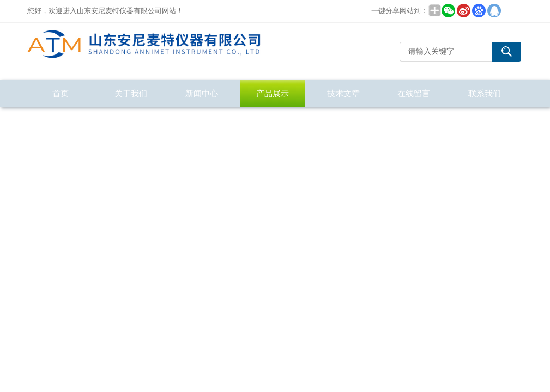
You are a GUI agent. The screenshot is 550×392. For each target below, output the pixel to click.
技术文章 (343, 93)
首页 (61, 93)
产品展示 (273, 93)
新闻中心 (202, 93)
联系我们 (485, 93)
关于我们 (131, 93)
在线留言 (414, 93)
